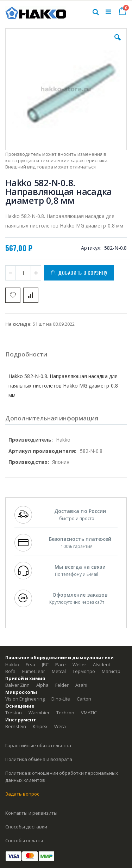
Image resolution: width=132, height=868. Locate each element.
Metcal (59, 671)
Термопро (84, 671)
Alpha (42, 685)
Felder (62, 685)
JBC (45, 665)
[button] (118, 43)
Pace (61, 665)
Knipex (40, 726)
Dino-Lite (61, 699)
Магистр (111, 671)
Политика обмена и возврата (39, 759)
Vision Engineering (25, 699)
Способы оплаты (24, 840)
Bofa (10, 671)
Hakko (12, 665)
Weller (79, 665)
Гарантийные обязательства (38, 745)
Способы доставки (26, 827)
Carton (84, 699)
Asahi (81, 685)
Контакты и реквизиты (31, 813)
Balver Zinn (17, 685)
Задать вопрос (22, 794)
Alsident (102, 665)
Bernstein (16, 726)
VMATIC (89, 713)
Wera (60, 726)
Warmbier (39, 713)
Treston (14, 713)
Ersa (30, 665)
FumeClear (34, 671)
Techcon (65, 713)
